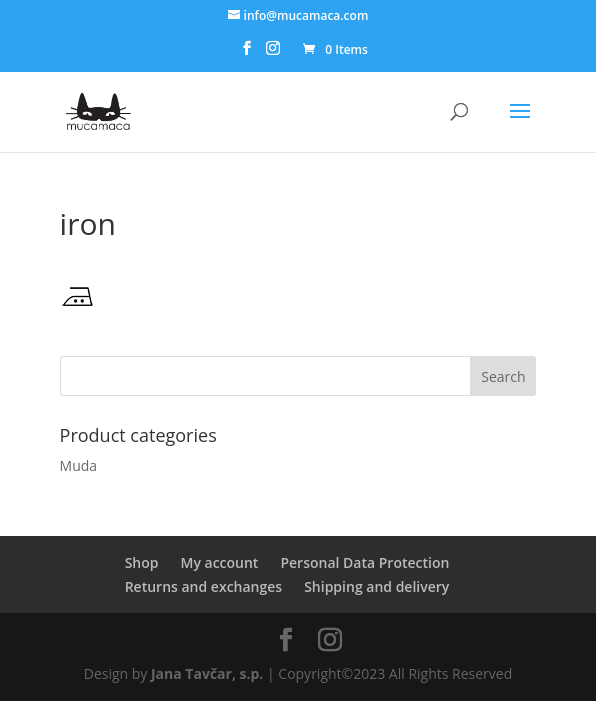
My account (219, 562)
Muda (79, 465)
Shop (142, 562)
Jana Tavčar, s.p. (207, 673)
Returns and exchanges (203, 586)
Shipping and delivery (376, 586)
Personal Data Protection (364, 562)
